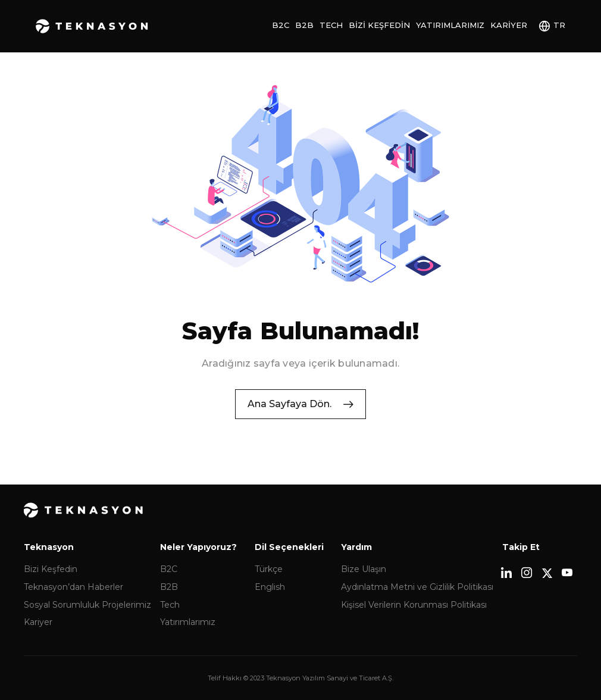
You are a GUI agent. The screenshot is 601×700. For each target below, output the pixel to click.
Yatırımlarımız (450, 25)
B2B (304, 25)
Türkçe (269, 583)
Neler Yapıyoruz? (198, 561)
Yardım (356, 561)
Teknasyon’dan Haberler (73, 601)
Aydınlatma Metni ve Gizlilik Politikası (417, 601)
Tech (331, 25)
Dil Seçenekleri (289, 561)
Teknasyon (92, 26)
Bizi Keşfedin (379, 25)
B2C (281, 25)
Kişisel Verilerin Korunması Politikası (414, 618)
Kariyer (509, 25)
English (270, 601)
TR (559, 25)
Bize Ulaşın (364, 583)
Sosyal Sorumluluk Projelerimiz (87, 618)
